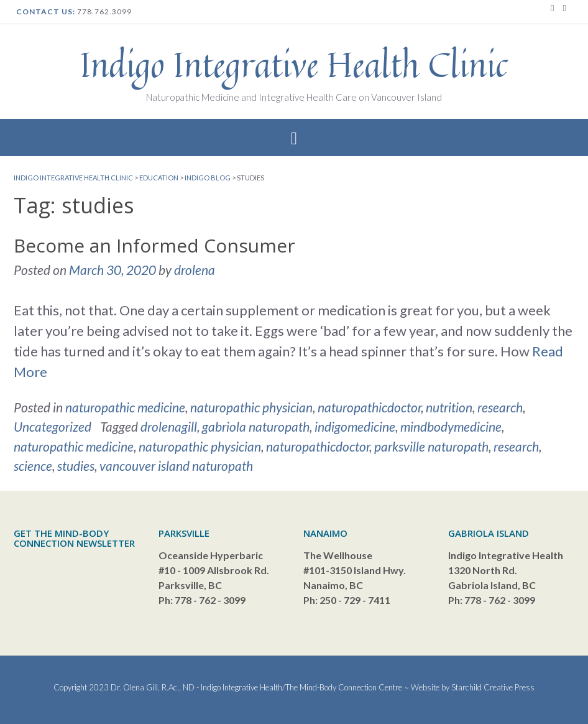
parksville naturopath (431, 446)
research (500, 407)
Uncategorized (53, 426)
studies (76, 466)
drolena (195, 270)
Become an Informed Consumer (154, 245)
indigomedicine (355, 426)
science (33, 466)
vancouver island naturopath (176, 466)
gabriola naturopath (256, 426)
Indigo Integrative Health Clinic (294, 64)
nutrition (449, 407)
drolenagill (169, 426)
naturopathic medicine (125, 407)
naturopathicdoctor (369, 407)
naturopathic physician (251, 407)
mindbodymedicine (451, 426)
